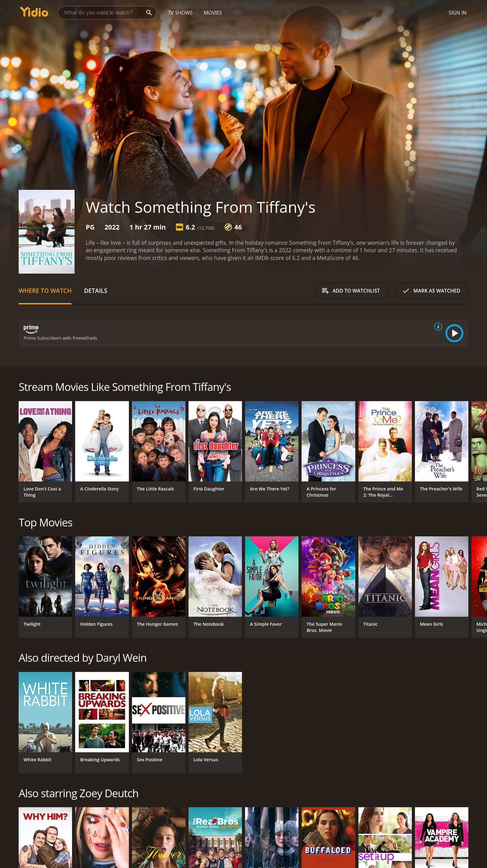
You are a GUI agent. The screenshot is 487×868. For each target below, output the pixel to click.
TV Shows (180, 13)
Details (96, 291)
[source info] (437, 327)
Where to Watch (45, 291)
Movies (213, 13)
